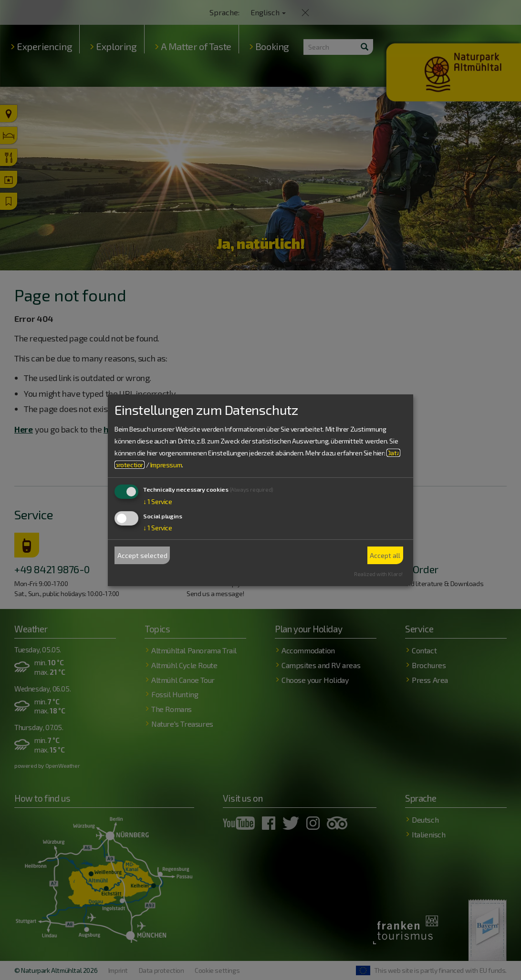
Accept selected (142, 555)
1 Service (158, 501)
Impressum (166, 465)
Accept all (385, 555)
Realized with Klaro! (378, 574)
